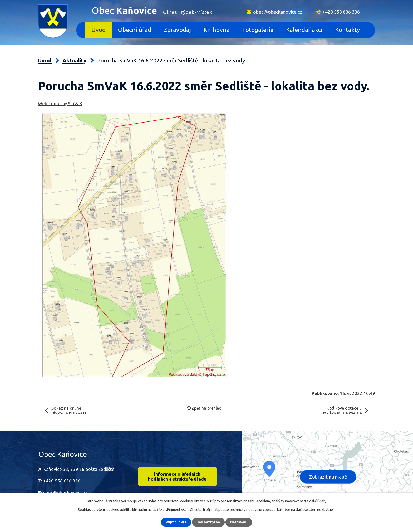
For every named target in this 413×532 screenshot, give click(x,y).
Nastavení (239, 522)
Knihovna (217, 30)
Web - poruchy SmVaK (60, 103)
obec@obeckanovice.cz (278, 12)
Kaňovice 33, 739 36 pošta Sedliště (79, 469)
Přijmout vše (176, 522)
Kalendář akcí (304, 30)
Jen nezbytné (209, 522)
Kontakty (347, 30)
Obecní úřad (135, 30)
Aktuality (74, 60)
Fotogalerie (258, 30)
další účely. (318, 501)
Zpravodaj (177, 30)
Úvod (99, 30)
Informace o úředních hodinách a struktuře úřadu (177, 477)
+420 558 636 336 (341, 12)
